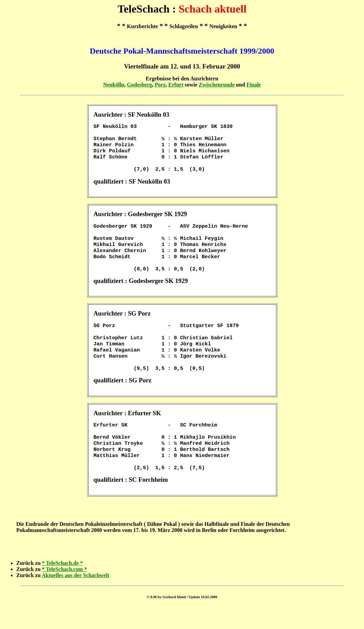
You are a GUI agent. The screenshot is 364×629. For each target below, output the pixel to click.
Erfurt (176, 85)
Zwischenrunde (217, 85)
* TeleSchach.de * (62, 585)
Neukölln (114, 85)
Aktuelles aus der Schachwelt (75, 597)
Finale (254, 85)
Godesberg (139, 85)
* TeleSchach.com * (65, 591)
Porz (160, 85)
